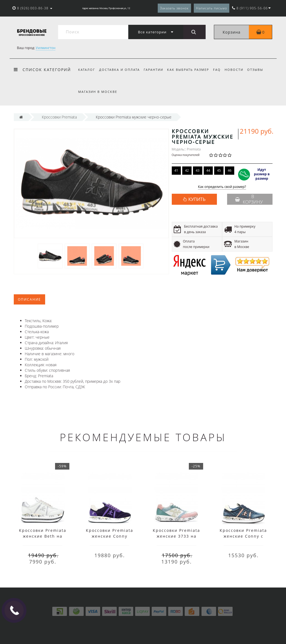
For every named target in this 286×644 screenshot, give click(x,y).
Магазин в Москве (98, 92)
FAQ (220, 70)
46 (230, 170)
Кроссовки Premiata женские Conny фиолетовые (110, 536)
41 (176, 170)
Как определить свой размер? (222, 187)
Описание (29, 299)
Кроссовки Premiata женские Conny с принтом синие (243, 536)
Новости (238, 70)
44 (208, 170)
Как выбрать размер (191, 70)
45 (219, 170)
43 (198, 170)
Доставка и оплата (120, 70)
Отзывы (260, 70)
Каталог (87, 70)
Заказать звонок (174, 8)
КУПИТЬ (197, 199)
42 (187, 170)
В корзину (249, 199)
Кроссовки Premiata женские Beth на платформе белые (43, 536)
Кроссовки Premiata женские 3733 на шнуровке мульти (176, 536)
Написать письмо (212, 8)
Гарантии (155, 70)
